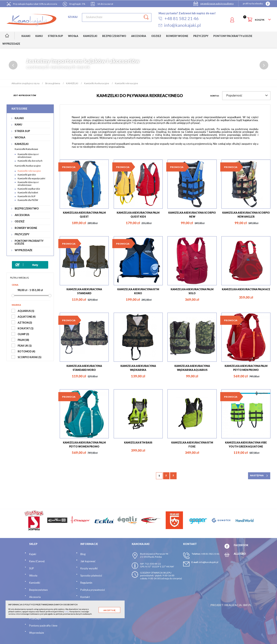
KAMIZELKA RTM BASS (138, 443)
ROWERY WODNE (26, 228)
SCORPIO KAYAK (29, 357)
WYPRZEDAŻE (24, 250)
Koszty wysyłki (89, 569)
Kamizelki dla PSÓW (28, 200)
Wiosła (33, 576)
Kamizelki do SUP (26, 196)
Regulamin (86, 583)
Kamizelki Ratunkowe (26, 149)
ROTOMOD (26, 351)
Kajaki (33, 554)
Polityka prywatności (93, 590)
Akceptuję (109, 610)
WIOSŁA (20, 137)
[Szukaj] (117, 17)
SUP (32, 569)
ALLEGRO (240, 554)
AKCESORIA (22, 215)
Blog (83, 554)
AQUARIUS (26, 311)
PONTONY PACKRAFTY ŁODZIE (29, 242)
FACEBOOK (241, 545)
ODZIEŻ (20, 221)
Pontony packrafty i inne (43, 626)
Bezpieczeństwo (38, 590)
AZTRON (25, 323)
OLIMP (23, 334)
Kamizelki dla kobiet (28, 192)
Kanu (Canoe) (37, 561)
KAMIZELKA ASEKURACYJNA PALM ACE (246, 289)
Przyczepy (35, 618)
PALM (23, 340)
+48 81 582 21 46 (210, 554)
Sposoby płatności (91, 576)
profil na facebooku (253, 3)
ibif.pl (247, 605)
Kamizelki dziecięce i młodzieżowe (28, 156)
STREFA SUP (22, 131)
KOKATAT (25, 328)
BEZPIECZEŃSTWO (27, 209)
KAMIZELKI (22, 144)
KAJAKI (19, 118)
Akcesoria (35, 597)
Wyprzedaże (37, 633)
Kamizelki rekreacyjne (29, 171)
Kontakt (85, 597)
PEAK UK (25, 346)
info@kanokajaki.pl (209, 562)
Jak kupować (88, 561)
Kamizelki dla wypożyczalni (31, 178)
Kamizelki (35, 583)
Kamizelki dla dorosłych (30, 161)
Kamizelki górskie (27, 175)
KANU (18, 125)
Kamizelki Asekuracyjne (28, 166)
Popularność (247, 95)
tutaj (66, 612)
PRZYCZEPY (22, 234)
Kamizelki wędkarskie (29, 189)
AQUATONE (27, 317)
